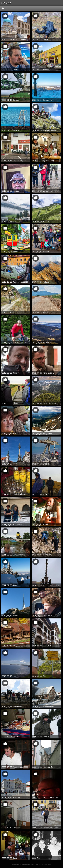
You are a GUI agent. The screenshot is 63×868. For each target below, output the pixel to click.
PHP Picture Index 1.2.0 (30, 865)
